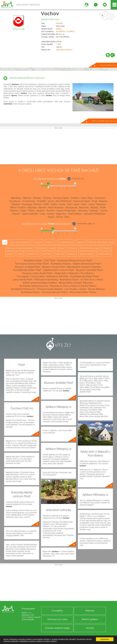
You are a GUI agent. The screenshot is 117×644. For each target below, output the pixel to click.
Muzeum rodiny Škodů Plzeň (37, 273)
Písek (103, 207)
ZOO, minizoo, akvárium (20, 242)
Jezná (51, 201)
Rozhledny (41, 248)
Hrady (52, 248)
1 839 (58, 44)
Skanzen (81, 242)
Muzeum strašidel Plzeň (28, 267)
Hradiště (42, 201)
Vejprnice (61, 214)
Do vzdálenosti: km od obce (50, 179)
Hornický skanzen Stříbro (55, 292)
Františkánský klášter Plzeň (27, 270)
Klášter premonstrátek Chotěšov (40, 283)
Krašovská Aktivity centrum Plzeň (75, 260)
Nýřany (59, 29)
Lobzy (91, 204)
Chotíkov (75, 198)
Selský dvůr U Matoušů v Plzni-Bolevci (74, 273)
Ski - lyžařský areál (65, 242)
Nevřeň (43, 207)
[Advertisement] (58, 147)
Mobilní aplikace (90, 619)
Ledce (54, 204)
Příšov (31, 211)
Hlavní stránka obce (108, 65)
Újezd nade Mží (30, 214)
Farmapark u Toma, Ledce (31, 276)
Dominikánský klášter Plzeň (84, 276)
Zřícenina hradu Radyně (50, 289)
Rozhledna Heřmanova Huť (34, 286)
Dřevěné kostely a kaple (89, 248)
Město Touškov (18, 207)
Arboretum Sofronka (57, 276)
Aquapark (38, 242)
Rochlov (51, 211)
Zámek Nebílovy (96, 289)
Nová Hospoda (56, 207)
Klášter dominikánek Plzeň (87, 264)
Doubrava (100, 198)
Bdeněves (16, 198)
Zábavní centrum (86, 254)
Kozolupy (27, 204)
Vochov (50, 13)
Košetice (16, 204)
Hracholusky (29, 201)
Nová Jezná (71, 207)
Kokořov (103, 201)
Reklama (90, 611)
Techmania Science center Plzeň (32, 264)
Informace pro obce (57, 619)
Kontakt (90, 628)
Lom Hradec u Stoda (75, 289)
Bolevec (37, 198)
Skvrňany (83, 211)
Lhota (62, 204)
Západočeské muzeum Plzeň (59, 270)
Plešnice (14, 211)
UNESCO (50, 242)
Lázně (20, 254)
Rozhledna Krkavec (61, 264)
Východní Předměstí (94, 214)
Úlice (43, 214)
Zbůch (59, 217)
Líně (69, 204)
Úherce (16, 214)
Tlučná (104, 211)
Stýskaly (94, 211)
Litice (84, 204)
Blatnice (27, 198)
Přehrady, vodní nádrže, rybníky (101, 242)
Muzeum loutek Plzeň (54, 267)
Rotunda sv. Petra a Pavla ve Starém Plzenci (73, 286)
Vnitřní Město (75, 214)
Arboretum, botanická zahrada (19, 248)
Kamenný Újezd (82, 201)
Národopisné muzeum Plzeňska (84, 267)
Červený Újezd (61, 198)
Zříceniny (72, 248)
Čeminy (47, 198)
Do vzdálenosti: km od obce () (46, 224)
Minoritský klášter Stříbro (83, 292)
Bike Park (47, 254)
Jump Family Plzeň (23, 279)
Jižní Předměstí (64, 201)
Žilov (67, 217)
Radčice (41, 211)
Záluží (51, 217)
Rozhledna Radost (30, 292)
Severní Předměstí (66, 211)
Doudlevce (15, 201)
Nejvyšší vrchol (33, 254)
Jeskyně (10, 254)
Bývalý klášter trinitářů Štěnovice (76, 283)
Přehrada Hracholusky (46, 279)
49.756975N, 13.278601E (65, 31)
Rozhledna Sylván (33, 260)
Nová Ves (84, 207)
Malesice (101, 204)
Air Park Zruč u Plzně (92, 279)
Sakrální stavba (104, 254)
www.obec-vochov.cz (64, 50)
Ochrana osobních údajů (57, 628)
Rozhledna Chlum (69, 279)
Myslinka (32, 207)
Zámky (61, 248)
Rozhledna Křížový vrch (23, 289)
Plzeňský (59, 23)
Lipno (76, 204)
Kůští (46, 204)
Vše (5, 242)
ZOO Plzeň (50, 260)
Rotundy (107, 248)
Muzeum (72, 254)
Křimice (38, 204)
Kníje (95, 201)
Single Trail (59, 254)
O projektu (57, 611)
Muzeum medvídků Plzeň (89, 270)
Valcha (51, 214)
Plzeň (23, 211)
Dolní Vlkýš (87, 198)
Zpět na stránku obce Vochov (104, 121)
